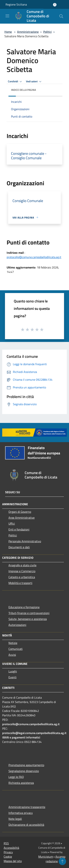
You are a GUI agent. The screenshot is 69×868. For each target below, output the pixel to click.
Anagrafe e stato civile (22, 565)
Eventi (13, 677)
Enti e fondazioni (19, 529)
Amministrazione (28, 32)
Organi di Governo (20, 512)
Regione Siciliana (16, 4)
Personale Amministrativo (25, 541)
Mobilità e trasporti (20, 583)
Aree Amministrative (22, 518)
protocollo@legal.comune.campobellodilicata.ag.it (34, 733)
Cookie (8, 857)
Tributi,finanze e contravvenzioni (29, 613)
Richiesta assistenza (21, 783)
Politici (47, 32)
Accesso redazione (55, 859)
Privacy (8, 852)
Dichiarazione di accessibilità (26, 825)
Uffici (12, 523)
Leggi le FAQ (16, 777)
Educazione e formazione (24, 607)
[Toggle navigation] (7, 16)
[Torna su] (62, 861)
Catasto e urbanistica (22, 577)
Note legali (15, 819)
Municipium (46, 857)
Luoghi (13, 671)
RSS (6, 843)
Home (8, 32)
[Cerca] (61, 16)
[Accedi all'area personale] (55, 5)
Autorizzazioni (17, 625)
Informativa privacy (21, 813)
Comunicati (16, 649)
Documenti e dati (19, 547)
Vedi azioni (34, 82)
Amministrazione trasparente (27, 807)
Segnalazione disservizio (24, 771)
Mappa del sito (13, 861)
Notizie (13, 643)
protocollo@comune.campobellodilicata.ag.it (34, 257)
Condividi (15, 82)
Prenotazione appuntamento (26, 765)
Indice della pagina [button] (23, 90)
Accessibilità (11, 848)
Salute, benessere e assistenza (28, 619)
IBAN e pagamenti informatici (21, 737)
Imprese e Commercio (22, 571)
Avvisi (12, 655)
